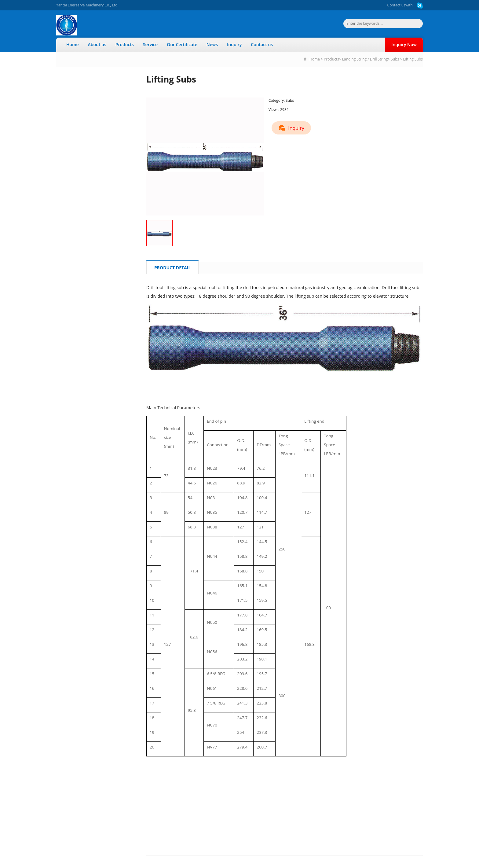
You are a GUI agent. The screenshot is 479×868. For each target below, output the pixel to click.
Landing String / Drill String (365, 59)
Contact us (396, 5)
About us (97, 44)
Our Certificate (182, 44)
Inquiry (234, 44)
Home (73, 44)
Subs (395, 59)
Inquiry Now (404, 44)
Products (125, 44)
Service (150, 44)
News (212, 44)
